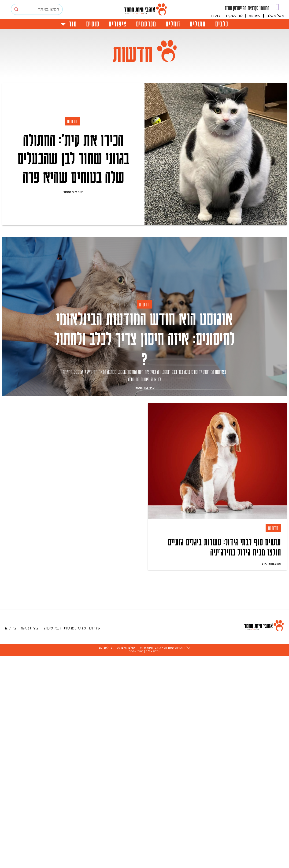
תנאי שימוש (52, 768)
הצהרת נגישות (30, 768)
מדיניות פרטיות (75, 768)
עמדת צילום (153, 792)
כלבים (222, 24)
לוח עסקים (234, 16)
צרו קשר (10, 768)
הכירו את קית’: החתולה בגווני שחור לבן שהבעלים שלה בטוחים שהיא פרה (74, 158)
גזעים (216, 16)
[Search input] (41, 9)
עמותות (255, 16)
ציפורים (118, 24)
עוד (69, 24)
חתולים (198, 24)
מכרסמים (146, 24)
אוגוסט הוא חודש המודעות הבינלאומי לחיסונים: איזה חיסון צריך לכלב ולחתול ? (145, 338)
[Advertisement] (146, 677)
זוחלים (173, 24)
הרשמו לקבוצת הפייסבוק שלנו (247, 8)
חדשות (72, 121)
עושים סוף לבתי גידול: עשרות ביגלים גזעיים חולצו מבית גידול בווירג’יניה (224, 547)
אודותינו (95, 768)
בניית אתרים (136, 792)
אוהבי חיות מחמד (149, 788)
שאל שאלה (275, 16)
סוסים (93, 24)
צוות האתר (70, 192)
